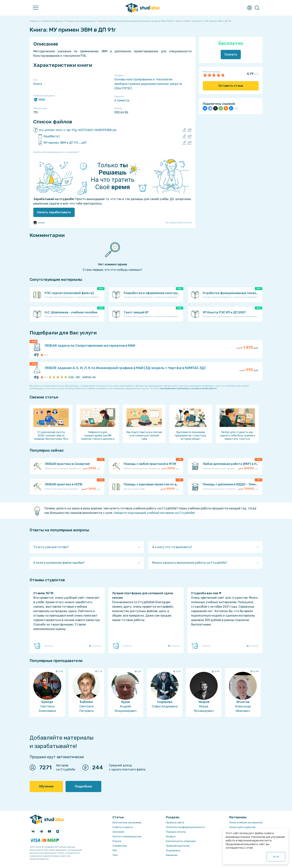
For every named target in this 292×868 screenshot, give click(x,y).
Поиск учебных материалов (246, 822)
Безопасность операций (181, 841)
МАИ (39, 100)
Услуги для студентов (242, 827)
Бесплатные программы (127, 822)
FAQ (115, 850)
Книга (38, 84)
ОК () (276, 857)
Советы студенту (123, 827)
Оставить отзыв (231, 86)
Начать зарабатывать (54, 212)
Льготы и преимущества (127, 836)
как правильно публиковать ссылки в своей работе (188, 388)
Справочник (120, 846)
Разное (117, 841)
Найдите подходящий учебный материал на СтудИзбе (154, 513)
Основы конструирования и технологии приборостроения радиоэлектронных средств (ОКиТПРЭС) (148, 84)
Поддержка (173, 850)
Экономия (118, 832)
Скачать (231, 54)
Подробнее (83, 786)
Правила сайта (175, 822)
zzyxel (39, 223)
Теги (115, 855)
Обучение (46, 786)
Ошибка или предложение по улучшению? (56, 152)
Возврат (171, 836)
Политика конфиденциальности (185, 827)
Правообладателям (178, 846)
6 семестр (122, 100)
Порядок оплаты (176, 832)
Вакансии (172, 855)
